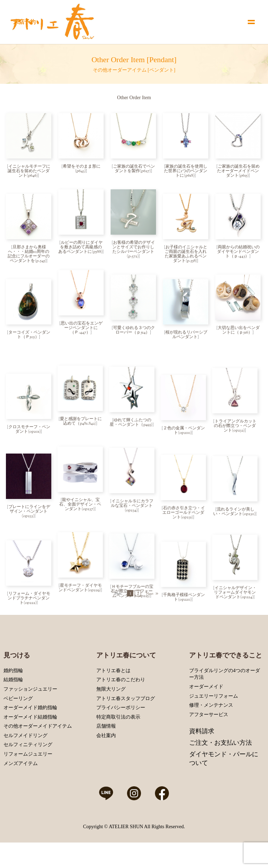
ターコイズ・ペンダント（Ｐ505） (29, 338)
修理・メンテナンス (211, 730)
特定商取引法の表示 (118, 742)
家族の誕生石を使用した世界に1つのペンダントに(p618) (186, 171)
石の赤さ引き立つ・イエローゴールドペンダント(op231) (186, 496)
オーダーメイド (206, 711)
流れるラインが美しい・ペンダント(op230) (237, 494)
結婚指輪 (13, 704)
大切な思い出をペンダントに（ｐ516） (239, 334)
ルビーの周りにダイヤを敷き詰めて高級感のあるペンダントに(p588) (80, 249)
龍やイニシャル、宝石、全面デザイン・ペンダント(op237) (81, 492)
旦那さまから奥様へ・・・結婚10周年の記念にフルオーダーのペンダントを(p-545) (29, 256)
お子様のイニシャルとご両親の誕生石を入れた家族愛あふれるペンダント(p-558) (186, 256)
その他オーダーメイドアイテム (38, 751)
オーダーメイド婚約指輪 (30, 732)
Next (150, 620)
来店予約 (24, 22)
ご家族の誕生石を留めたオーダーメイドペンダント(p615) (238, 171)
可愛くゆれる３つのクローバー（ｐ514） (134, 334)
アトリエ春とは (113, 695)
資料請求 (202, 756)
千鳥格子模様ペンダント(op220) (186, 576)
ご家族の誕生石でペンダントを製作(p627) (134, 169)
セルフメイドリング (25, 760)
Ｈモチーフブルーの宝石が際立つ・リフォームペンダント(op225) (134, 574)
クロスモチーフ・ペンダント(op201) (29, 416)
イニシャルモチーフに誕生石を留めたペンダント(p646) (29, 171)
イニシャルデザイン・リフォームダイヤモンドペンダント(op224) (238, 574)
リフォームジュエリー (28, 779)
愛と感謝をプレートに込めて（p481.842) (82, 411)
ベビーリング (18, 723)
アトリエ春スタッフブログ (126, 723)
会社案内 (106, 760)
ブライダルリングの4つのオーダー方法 (225, 699)
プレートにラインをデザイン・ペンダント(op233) (29, 496)
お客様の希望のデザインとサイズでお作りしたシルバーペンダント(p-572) (134, 251)
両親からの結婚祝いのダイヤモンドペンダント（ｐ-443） (238, 253)
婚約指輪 (13, 695)
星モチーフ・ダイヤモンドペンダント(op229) (81, 572)
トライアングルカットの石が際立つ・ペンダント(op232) (238, 414)
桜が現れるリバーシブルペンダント (186, 338)
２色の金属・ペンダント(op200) (186, 416)
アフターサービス (209, 739)
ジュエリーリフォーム (214, 720)
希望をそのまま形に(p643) (82, 169)
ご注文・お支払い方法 (221, 767)
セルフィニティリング (28, 769)
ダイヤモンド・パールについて (224, 783)
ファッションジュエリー (30, 714)
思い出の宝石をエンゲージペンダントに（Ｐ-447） (82, 331)
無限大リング (111, 714)
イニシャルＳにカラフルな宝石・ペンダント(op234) (134, 492)
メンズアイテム (21, 788)
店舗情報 (106, 751)
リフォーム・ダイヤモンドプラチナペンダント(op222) (29, 579)
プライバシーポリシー (121, 732)
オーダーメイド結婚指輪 (30, 742)
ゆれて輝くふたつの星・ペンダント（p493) (133, 411)
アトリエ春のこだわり (121, 704)
